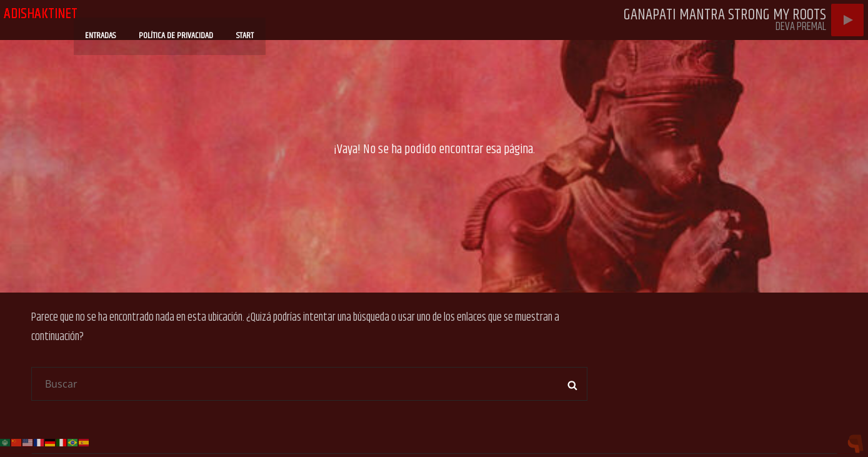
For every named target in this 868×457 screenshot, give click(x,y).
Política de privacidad (188, 31)
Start (256, 31)
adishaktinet (41, 14)
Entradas (113, 31)
